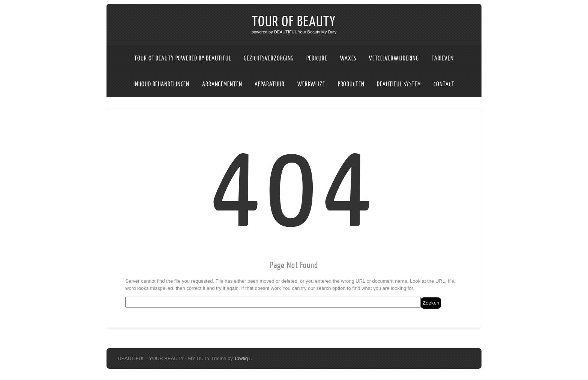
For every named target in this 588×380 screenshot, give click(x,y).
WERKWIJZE (311, 84)
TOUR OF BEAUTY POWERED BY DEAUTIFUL (183, 58)
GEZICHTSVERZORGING (269, 58)
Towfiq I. (243, 358)
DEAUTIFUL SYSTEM (399, 84)
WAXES (348, 58)
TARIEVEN (443, 58)
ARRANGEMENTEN (222, 84)
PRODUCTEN (351, 84)
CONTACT (444, 84)
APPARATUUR (270, 84)
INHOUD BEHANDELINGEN (161, 84)
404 (294, 190)
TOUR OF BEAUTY (294, 22)
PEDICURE (317, 58)
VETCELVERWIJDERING (394, 58)
